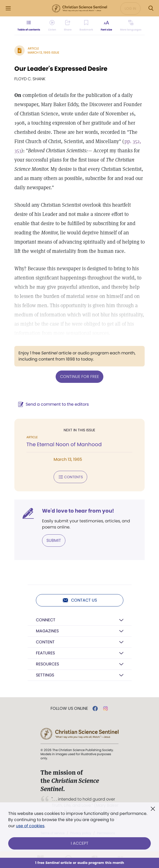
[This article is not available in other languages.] (131, 26)
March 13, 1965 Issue (43, 52)
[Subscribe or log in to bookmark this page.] (86, 26)
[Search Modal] (151, 8)
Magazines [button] (47, 631)
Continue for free (79, 377)
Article (33, 48)
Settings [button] (45, 675)
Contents (70, 477)
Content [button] (45, 642)
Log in (130, 8)
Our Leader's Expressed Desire (61, 69)
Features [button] (45, 653)
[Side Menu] (8, 8)
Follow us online (69, 709)
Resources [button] (47, 664)
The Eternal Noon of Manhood (64, 444)
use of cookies (30, 826)
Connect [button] (46, 620)
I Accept (80, 843)
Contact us (80, 600)
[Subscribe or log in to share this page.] (68, 26)
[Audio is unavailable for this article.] (52, 26)
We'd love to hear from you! (78, 511)
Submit (54, 540)
